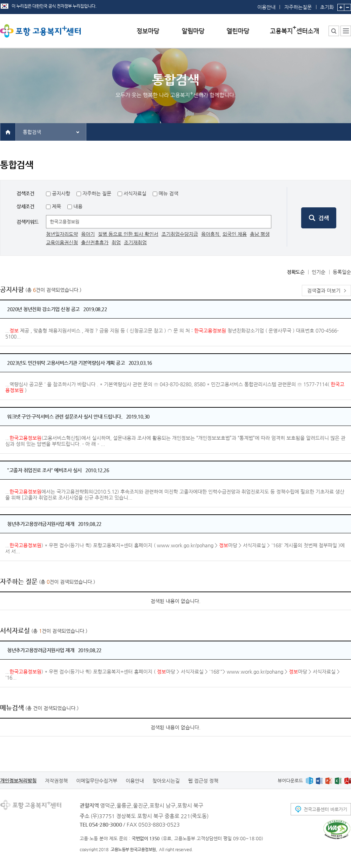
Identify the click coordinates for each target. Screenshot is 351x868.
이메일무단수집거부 (97, 781)
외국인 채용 (235, 234)
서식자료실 (135, 193)
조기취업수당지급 (180, 234)
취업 (116, 242)
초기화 (327, 5)
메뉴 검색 (168, 193)
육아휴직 (211, 234)
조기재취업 (135, 242)
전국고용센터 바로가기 (325, 809)
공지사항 (61, 193)
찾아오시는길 (166, 781)
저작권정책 (56, 781)
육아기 (88, 234)
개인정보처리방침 (18, 781)
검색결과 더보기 (324, 291)
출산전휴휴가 (95, 242)
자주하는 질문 (97, 193)
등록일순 (342, 272)
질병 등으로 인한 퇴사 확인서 (128, 234)
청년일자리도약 (62, 234)
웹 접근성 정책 (203, 781)
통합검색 (32, 132)
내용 (77, 206)
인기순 (319, 272)
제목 (56, 206)
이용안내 (266, 7)
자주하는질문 (298, 7)
